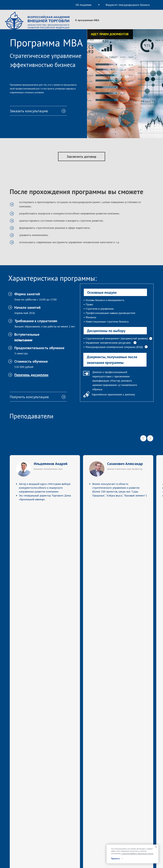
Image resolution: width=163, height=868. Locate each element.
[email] (118, 717)
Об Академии (83, 5)
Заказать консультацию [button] (29, 111)
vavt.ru (95, 791)
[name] (118, 696)
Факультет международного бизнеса (128, 5)
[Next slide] (150, 438)
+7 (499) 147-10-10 (101, 773)
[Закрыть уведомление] (156, 847)
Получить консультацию (29, 397)
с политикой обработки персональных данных (137, 854)
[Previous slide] (143, 438)
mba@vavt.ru (25, 791)
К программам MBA (87, 20)
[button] (38, 106)
